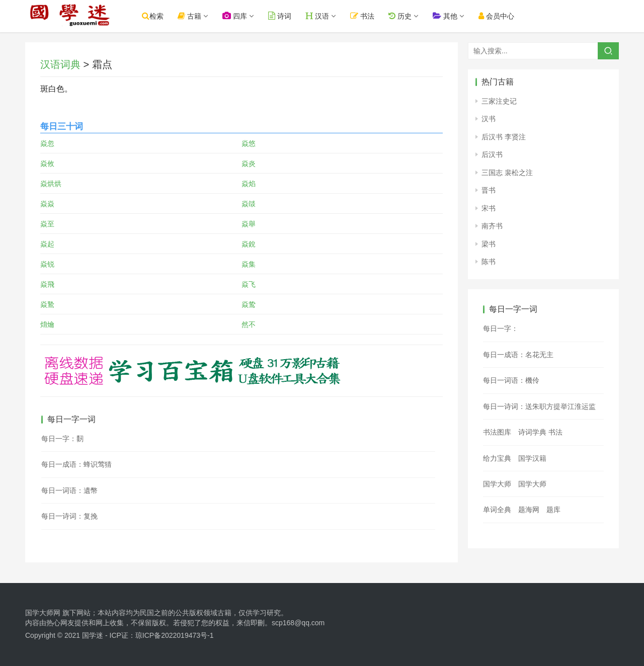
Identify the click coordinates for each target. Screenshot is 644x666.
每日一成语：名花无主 (518, 355)
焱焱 (47, 204)
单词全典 (497, 510)
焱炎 (249, 163)
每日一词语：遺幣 (69, 490)
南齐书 (492, 226)
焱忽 (47, 143)
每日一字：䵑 (62, 439)
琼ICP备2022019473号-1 (175, 635)
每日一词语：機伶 (511, 380)
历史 (412, 16)
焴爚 (47, 324)
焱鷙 (47, 304)
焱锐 (47, 264)
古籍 (201, 16)
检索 (164, 16)
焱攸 (47, 163)
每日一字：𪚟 (501, 328)
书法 (374, 16)
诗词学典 (532, 432)
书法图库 (497, 432)
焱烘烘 (51, 184)
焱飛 (47, 284)
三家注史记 (499, 101)
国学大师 (497, 484)
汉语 (329, 16)
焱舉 (249, 224)
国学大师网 (43, 613)
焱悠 (249, 143)
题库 (553, 510)
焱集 (249, 264)
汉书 (489, 119)
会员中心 (508, 16)
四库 (246, 16)
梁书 (489, 244)
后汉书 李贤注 (504, 137)
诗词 (291, 16)
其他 (457, 16)
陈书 (489, 262)
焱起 (47, 244)
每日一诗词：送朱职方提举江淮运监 (539, 406)
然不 (249, 324)
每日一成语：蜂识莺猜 (76, 464)
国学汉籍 (532, 458)
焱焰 (249, 184)
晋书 (489, 190)
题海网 (529, 510)
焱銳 (249, 244)
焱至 (47, 224)
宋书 (489, 208)
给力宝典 (497, 458)
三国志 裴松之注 (507, 173)
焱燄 (249, 204)
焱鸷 (249, 304)
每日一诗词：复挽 (69, 516)
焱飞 (249, 284)
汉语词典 (60, 64)
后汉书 (492, 154)
